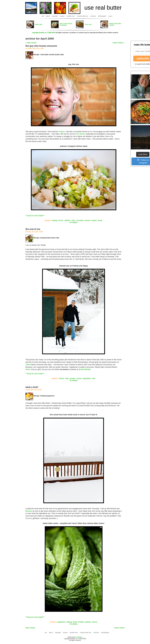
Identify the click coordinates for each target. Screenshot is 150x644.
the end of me (33, 229)
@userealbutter (85, 369)
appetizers (62, 622)
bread (75, 622)
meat (67, 378)
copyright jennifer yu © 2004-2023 (44, 33)
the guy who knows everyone (41, 46)
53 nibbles (74, 624)
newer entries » (119, 43)
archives (93, 16)
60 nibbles (74, 381)
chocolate (80, 220)
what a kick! (32, 387)
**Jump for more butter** (35, 216)
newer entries (119, 628)
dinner (62, 378)
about (48, 16)
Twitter (28, 365)
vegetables (87, 378)
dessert (87, 220)
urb (43, 16)
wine (94, 378)
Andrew (62, 132)
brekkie (81, 622)
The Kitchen (81, 134)
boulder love (71, 16)
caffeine (67, 220)
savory (79, 378)
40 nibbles (74, 222)
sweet (100, 220)
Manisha (29, 511)
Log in (110, 16)
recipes (62, 16)
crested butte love (83, 16)
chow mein (88, 24)
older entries (30, 628)
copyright (55, 16)
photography (102, 16)
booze (61, 220)
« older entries (31, 43)
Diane (28, 369)
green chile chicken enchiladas (66, 24)
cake (73, 220)
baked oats (39, 24)
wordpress (79, 637)
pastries (88, 622)
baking (55, 220)
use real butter (103, 8)
